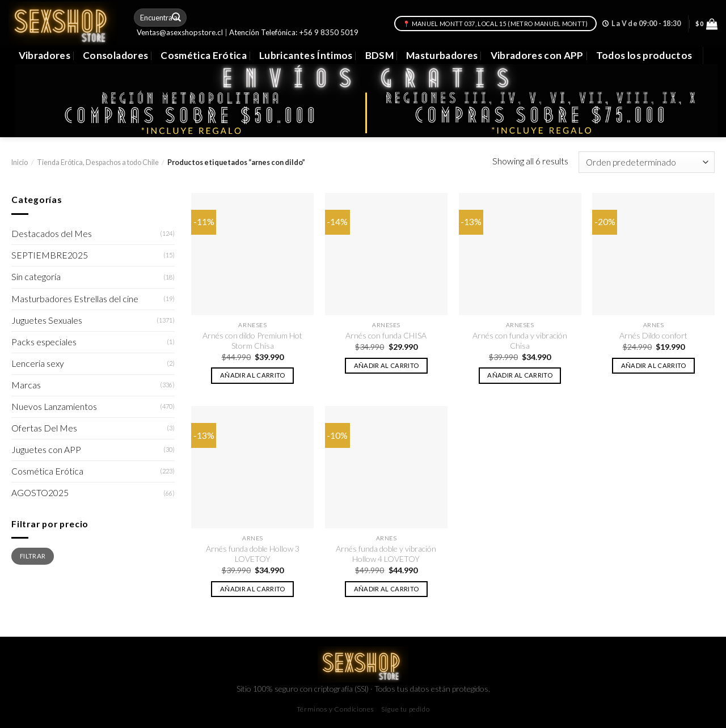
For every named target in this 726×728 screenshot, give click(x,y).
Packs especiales (44, 342)
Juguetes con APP (46, 450)
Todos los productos (644, 55)
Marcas (26, 385)
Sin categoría (36, 277)
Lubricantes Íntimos (306, 55)
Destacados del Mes (52, 234)
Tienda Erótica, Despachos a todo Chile (98, 162)
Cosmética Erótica (204, 55)
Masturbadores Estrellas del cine (75, 299)
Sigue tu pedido (405, 709)
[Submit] (177, 17)
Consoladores (115, 55)
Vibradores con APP (537, 55)
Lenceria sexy (38, 363)
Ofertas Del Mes (44, 428)
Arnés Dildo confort (653, 335)
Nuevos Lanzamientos (54, 407)
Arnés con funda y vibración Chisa (520, 340)
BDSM (379, 55)
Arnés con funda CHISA (386, 335)
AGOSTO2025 (40, 493)
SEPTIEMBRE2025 (50, 255)
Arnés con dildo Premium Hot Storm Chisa (252, 340)
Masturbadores (442, 55)
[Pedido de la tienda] (647, 162)
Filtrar (33, 556)
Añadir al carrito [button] (253, 375)
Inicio (20, 162)
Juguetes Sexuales (47, 320)
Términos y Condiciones (335, 709)
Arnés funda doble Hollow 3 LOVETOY (253, 554)
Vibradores (45, 55)
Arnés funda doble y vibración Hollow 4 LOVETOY (386, 554)
